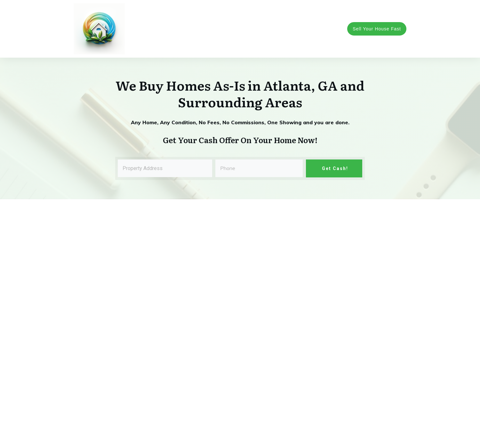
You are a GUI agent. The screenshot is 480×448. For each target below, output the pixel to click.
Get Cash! (334, 168)
